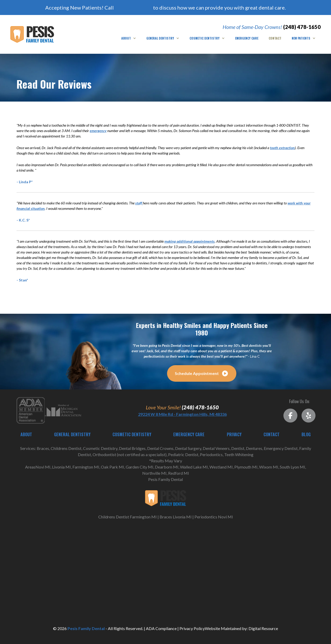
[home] (32, 34)
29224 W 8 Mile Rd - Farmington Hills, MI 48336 (182, 414)
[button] (129, 38)
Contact (275, 38)
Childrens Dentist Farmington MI (127, 517)
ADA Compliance (161, 628)
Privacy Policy (192, 628)
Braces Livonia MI (176, 517)
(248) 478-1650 (302, 27)
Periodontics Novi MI (214, 517)
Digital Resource (263, 628)
